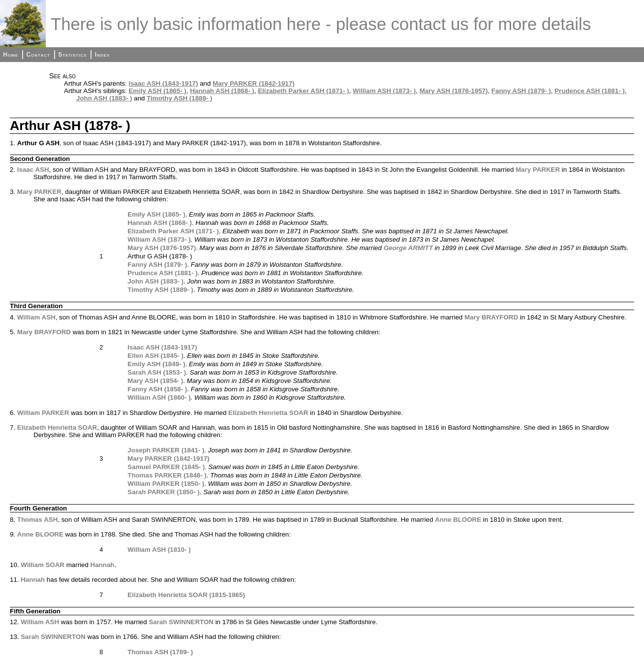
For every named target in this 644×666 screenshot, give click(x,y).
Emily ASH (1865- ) (157, 91)
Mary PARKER (538, 170)
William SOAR (43, 565)
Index (103, 55)
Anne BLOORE (458, 520)
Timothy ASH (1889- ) (179, 98)
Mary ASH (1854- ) (155, 381)
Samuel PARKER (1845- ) (166, 467)
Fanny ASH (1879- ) (521, 91)
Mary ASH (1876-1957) (454, 91)
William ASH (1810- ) (159, 550)
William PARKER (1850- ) (166, 484)
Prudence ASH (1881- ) (589, 91)
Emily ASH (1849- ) (156, 364)
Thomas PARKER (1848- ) (167, 475)
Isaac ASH (33, 170)
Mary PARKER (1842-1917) (253, 83)
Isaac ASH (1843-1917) (163, 83)
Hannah (103, 565)
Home (11, 55)
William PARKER (43, 413)
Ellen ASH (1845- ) (155, 356)
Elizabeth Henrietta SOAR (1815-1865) (186, 595)
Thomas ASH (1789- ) (160, 652)
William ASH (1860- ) (159, 397)
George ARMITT (408, 248)
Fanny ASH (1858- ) (157, 389)
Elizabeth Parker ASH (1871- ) (303, 91)
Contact (38, 55)
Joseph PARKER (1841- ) (166, 450)
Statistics (72, 55)
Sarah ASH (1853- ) (157, 372)
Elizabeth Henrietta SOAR (268, 413)
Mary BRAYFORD (491, 317)
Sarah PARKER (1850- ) (163, 492)
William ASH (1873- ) (384, 91)
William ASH (36, 317)
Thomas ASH (37, 520)
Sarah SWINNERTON (181, 622)
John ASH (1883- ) (104, 98)
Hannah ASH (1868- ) (222, 91)
